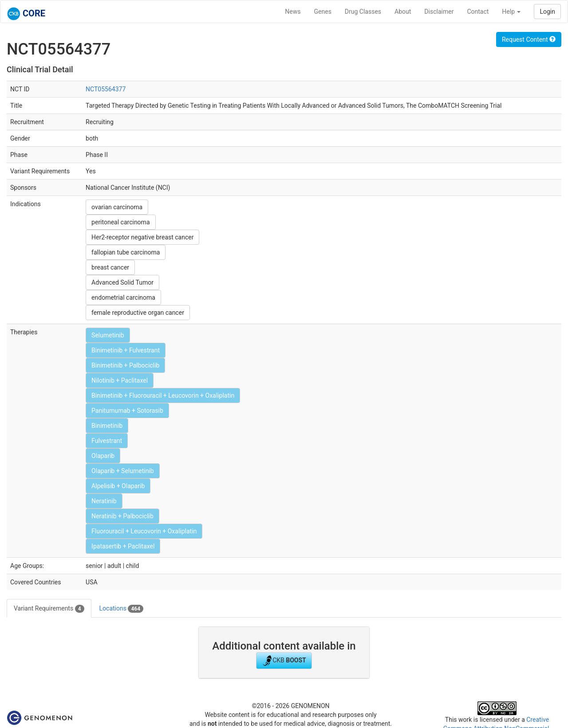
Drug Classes (363, 12)
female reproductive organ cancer (138, 313)
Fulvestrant (107, 441)
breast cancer (110, 267)
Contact (478, 12)
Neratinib (104, 501)
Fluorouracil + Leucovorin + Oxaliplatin (144, 531)
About (403, 12)
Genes (323, 12)
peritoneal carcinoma (120, 222)
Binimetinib (107, 426)
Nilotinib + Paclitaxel (120, 380)
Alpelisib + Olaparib (118, 486)
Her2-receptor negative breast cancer (142, 237)
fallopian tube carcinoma (126, 252)
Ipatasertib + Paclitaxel (123, 546)
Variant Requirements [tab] (49, 609)
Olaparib (103, 456)
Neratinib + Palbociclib (122, 516)
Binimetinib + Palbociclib (125, 365)
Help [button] (511, 12)
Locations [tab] (122, 609)
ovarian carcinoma (117, 207)
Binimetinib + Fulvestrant (126, 350)
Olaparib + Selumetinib (123, 471)
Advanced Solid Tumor (122, 282)
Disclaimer (439, 12)
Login (547, 12)
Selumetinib (108, 335)
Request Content (529, 39)
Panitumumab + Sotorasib (127, 411)
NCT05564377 (106, 89)
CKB (284, 661)
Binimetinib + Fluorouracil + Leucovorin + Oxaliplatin (163, 395)
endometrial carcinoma (123, 297)
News (293, 12)
